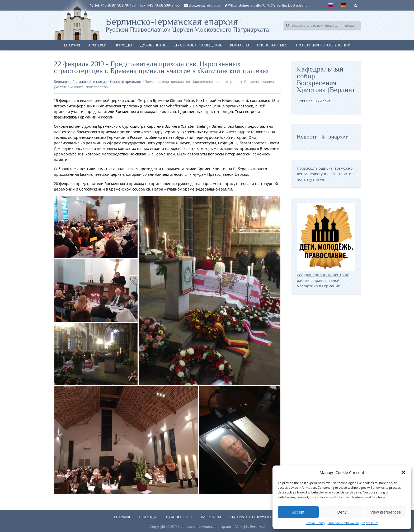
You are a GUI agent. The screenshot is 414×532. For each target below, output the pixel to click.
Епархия (72, 45)
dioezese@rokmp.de (202, 5)
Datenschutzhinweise (343, 523)
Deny (342, 512)
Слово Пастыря (272, 45)
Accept (298, 512)
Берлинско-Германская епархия (187, 25)
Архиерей (97, 45)
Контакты (240, 45)
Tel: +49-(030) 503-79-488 (113, 5)
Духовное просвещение (198, 45)
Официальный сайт (313, 101)
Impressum (370, 523)
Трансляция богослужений (323, 45)
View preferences (386, 512)
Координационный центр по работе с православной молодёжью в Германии (326, 278)
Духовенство (153, 45)
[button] (403, 472)
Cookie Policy (315, 523)
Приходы (123, 45)
